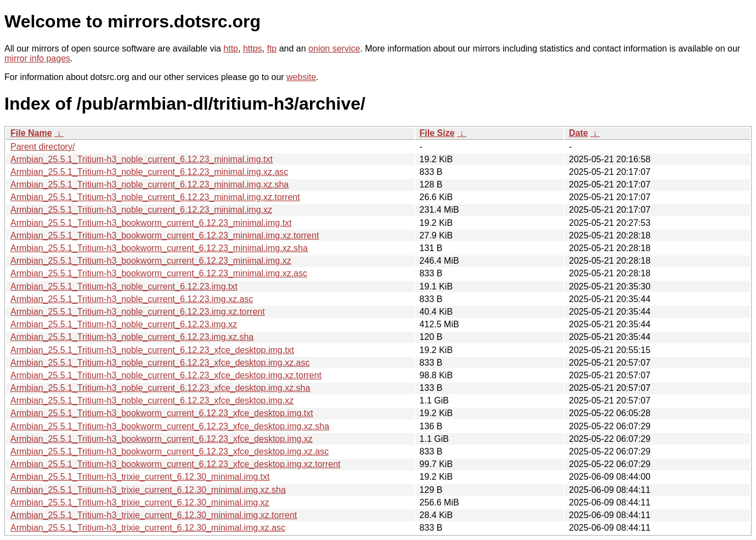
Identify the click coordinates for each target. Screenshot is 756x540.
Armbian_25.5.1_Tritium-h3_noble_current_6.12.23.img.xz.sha (132, 337)
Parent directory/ (43, 147)
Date (579, 133)
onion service (334, 49)
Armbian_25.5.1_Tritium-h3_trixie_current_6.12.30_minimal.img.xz (140, 502)
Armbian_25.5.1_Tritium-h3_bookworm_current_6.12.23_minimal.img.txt (151, 223)
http (231, 49)
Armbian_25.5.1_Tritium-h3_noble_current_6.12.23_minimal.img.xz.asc (149, 172)
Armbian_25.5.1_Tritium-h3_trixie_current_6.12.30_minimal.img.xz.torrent (154, 515)
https (253, 49)
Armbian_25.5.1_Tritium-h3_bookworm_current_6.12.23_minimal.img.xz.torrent (165, 235)
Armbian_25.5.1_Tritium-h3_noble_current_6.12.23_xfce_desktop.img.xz (152, 400)
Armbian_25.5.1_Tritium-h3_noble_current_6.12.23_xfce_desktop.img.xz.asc (160, 363)
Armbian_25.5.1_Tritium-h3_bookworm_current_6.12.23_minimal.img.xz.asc (159, 273)
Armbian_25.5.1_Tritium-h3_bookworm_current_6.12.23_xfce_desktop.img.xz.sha (170, 426)
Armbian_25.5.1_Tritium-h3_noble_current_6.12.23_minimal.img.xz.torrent (155, 197)
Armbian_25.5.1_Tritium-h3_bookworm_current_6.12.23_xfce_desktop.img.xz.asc (170, 451)
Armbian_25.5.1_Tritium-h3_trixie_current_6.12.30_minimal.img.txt (140, 477)
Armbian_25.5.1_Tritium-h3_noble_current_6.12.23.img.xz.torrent (138, 312)
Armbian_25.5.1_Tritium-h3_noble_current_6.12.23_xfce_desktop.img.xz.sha (160, 388)
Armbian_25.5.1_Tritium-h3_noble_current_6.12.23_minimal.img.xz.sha (149, 184)
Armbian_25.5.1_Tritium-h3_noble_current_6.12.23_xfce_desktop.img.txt (152, 350)
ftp (272, 49)
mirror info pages (37, 58)
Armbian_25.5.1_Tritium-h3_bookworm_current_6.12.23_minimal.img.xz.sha (159, 248)
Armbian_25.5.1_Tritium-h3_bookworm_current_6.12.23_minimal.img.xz (151, 261)
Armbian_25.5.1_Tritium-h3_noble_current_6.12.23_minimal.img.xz (141, 210)
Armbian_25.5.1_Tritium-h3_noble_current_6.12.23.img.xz (124, 324)
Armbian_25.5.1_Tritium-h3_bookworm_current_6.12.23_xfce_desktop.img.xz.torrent (176, 464)
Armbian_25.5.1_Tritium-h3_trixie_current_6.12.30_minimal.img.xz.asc (148, 528)
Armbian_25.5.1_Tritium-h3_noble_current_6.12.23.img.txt (124, 286)
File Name (31, 133)
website (301, 77)
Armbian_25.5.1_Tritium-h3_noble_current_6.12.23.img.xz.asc (132, 299)
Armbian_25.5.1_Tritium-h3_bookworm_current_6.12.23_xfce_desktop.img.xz (162, 439)
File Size (437, 133)
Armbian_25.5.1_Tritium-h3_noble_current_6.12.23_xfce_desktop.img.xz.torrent (166, 375)
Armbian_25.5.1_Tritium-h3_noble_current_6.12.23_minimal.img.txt (142, 159)
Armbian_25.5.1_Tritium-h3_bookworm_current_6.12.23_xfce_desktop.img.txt (162, 413)
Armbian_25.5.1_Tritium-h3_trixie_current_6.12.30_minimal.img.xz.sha (148, 490)
